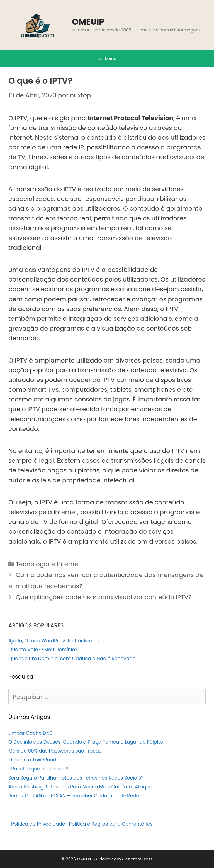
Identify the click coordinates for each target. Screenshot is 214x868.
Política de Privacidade (38, 824)
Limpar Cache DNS (30, 733)
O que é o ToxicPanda (34, 760)
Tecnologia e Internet (48, 564)
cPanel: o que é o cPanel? (38, 769)
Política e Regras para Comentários (111, 824)
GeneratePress (137, 859)
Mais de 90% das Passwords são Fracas (55, 751)
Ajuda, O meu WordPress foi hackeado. (54, 641)
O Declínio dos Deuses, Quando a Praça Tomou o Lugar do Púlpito (86, 742)
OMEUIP (88, 22)
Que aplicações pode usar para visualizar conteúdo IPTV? (104, 597)
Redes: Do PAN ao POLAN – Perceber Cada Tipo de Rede (74, 796)
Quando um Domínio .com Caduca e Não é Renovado (72, 659)
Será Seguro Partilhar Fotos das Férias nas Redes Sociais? (76, 778)
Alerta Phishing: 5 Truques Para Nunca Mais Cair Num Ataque (80, 787)
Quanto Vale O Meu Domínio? (43, 650)
